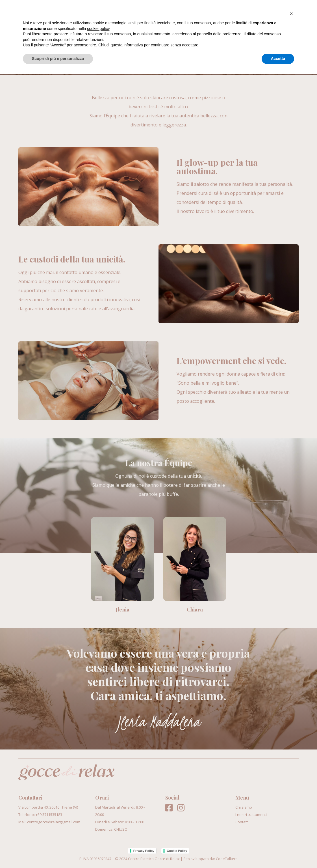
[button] (291, 807)
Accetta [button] (278, 852)
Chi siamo (187, 13)
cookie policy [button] (98, 822)
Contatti (287, 13)
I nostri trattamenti (237, 13)
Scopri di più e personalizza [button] (58, 852)
